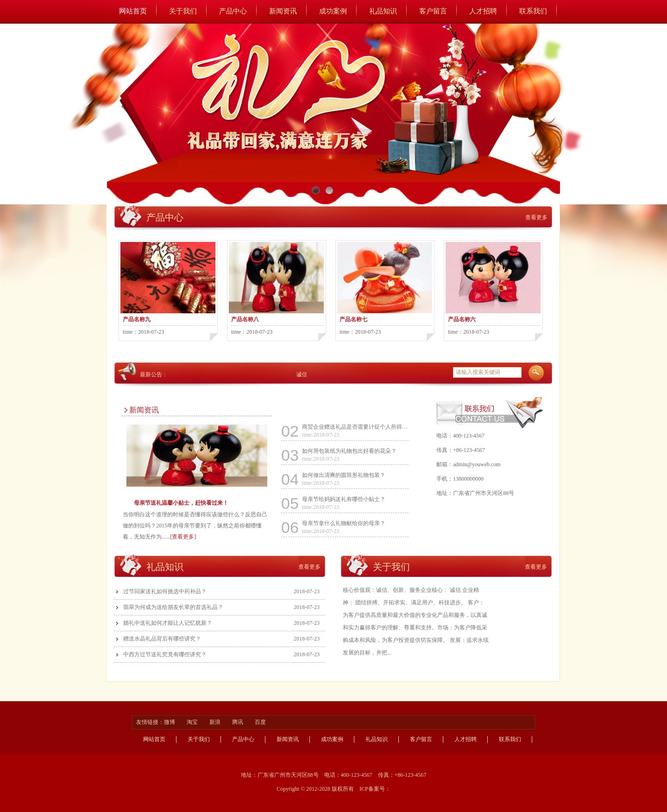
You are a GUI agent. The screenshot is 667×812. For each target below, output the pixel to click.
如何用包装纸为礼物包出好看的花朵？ (349, 451)
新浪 (216, 722)
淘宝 (193, 722)
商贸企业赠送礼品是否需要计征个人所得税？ (355, 427)
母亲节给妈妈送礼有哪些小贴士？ (344, 499)
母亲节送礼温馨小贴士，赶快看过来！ (181, 503)
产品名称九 (137, 319)
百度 (260, 722)
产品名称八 (245, 319)
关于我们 (183, 11)
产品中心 (233, 11)
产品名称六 (462, 319)
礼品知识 (383, 11)
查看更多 (536, 217)
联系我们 (533, 11)
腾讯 (238, 722)
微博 (170, 722)
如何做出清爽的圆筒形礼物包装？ (344, 475)
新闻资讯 (283, 11)
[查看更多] (183, 537)
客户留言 (433, 11)
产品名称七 (353, 319)
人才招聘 (483, 11)
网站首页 (133, 11)
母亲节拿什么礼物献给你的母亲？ (344, 523)
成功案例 (333, 11)
